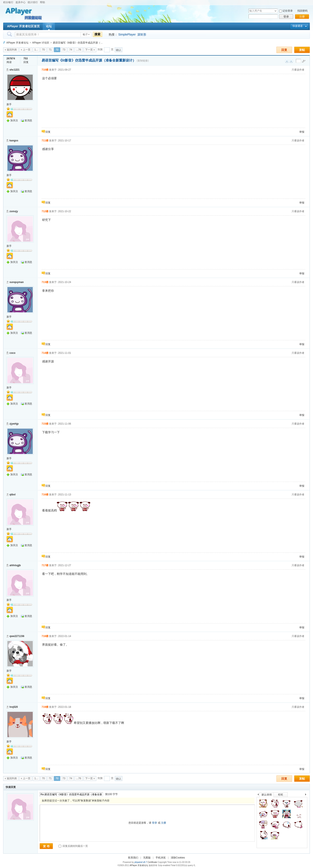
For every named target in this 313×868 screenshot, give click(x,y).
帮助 (42, 2)
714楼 (45, 353)
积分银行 (8, 2)
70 (43, 50)
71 (50, 50)
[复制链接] (143, 61)
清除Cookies (178, 858)
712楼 (45, 211)
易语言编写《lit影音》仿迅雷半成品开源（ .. (78, 43)
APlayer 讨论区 (41, 43)
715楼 (45, 424)
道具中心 (21, 2)
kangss (14, 141)
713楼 (45, 282)
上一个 (258, 795)
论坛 (49, 26)
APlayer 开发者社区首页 (23, 26)
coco (12, 353)
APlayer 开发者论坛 (17, 43)
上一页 (27, 50)
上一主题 (287, 61)
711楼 (45, 141)
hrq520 (14, 707)
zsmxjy (14, 211)
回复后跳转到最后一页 (73, 846)
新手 (9, 104)
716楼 (45, 495)
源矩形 (142, 34)
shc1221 (14, 70)
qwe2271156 (17, 636)
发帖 (302, 50)
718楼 (45, 636)
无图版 (147, 858)
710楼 (45, 70)
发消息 (28, 120)
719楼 (45, 707)
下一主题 (291, 61)
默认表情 (267, 795)
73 (64, 50)
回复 (284, 50)
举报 (302, 132)
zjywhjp (14, 424)
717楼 (45, 565)
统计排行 (33, 2)
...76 (79, 50)
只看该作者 (298, 70)
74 (71, 50)
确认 (119, 50)
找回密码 (302, 11)
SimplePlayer (127, 34)
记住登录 (288, 11)
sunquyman (17, 282)
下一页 (89, 50)
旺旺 (281, 795)
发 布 (46, 846)
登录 (286, 17)
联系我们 (133, 858)
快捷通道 (298, 26)
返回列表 (12, 50)
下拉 (275, 11)
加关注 (14, 120)
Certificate (152, 862)
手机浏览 (161, 858)
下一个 (307, 795)
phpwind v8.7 (141, 862)
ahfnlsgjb (15, 565)
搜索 (97, 34)
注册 (302, 17)
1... (36, 50)
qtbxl (13, 495)
